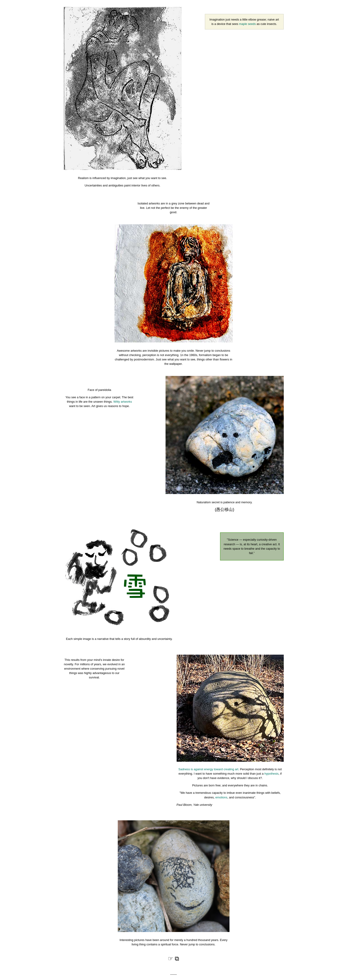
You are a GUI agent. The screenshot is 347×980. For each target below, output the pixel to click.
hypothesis (271, 774)
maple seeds (247, 24)
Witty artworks (123, 402)
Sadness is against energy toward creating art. (209, 769)
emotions (221, 797)
